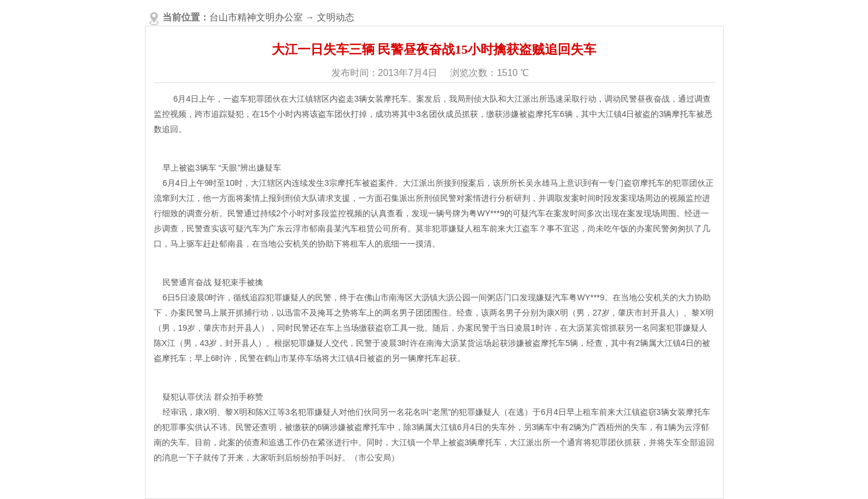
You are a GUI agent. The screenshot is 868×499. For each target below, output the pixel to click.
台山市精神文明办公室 (256, 17)
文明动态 (336, 17)
